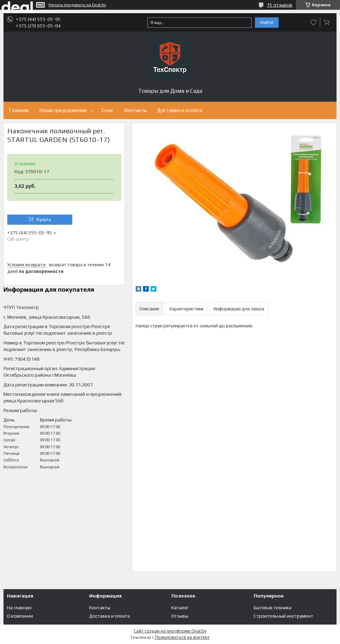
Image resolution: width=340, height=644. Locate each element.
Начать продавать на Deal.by (77, 5)
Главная (19, 110)
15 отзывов (280, 5)
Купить (44, 220)
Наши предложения (63, 110)
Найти (267, 22)
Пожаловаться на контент (182, 637)
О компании (20, 616)
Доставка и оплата (180, 110)
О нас (108, 110)
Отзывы (180, 616)
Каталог (180, 608)
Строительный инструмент (283, 616)
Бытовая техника (273, 608)
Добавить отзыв (314, 23)
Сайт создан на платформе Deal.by (170, 631)
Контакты (135, 110)
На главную (19, 608)
